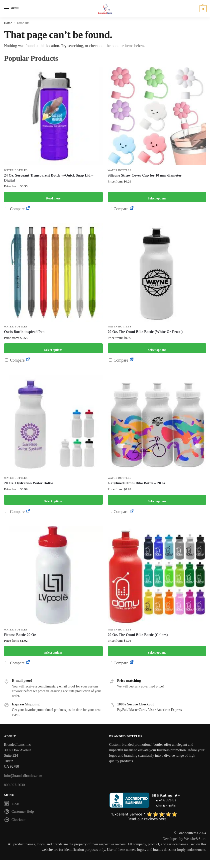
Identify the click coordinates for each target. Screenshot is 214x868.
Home (8, 23)
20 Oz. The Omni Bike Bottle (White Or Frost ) (145, 332)
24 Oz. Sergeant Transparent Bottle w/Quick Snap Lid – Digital (49, 178)
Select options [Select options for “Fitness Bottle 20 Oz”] (53, 651)
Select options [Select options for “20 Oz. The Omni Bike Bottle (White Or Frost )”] (157, 348)
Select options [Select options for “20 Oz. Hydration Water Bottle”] (53, 500)
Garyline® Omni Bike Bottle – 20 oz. (137, 483)
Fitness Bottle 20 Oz (20, 635)
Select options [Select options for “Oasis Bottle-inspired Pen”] (53, 348)
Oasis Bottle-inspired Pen (24, 332)
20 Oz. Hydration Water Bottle (29, 483)
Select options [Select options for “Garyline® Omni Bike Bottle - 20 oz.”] (157, 500)
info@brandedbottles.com (23, 776)
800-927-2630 (14, 785)
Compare (15, 209)
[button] (202, 9)
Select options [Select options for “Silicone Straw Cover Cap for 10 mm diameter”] (157, 197)
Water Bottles (16, 170)
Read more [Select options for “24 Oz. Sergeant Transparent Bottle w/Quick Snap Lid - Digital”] (53, 197)
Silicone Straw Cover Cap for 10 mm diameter (145, 175)
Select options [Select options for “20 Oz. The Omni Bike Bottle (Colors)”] (157, 651)
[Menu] (11, 9)
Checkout (15, 820)
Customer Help (19, 812)
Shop (11, 804)
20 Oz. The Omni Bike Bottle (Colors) (138, 635)
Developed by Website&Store (184, 839)
